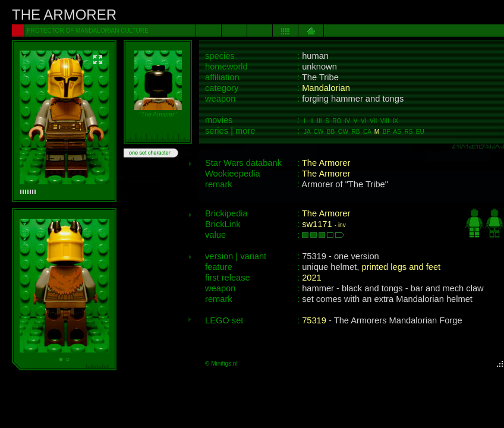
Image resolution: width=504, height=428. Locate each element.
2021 (312, 278)
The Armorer (326, 163)
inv (342, 225)
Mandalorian (326, 88)
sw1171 (317, 224)
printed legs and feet (401, 267)
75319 (314, 320)
